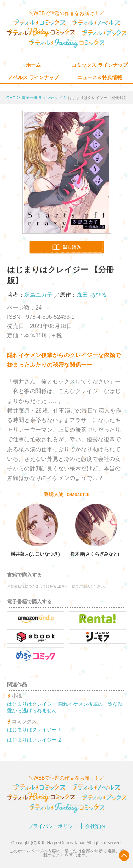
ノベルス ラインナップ (33, 77)
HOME (9, 98)
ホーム (33, 65)
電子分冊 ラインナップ (42, 98)
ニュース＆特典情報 (100, 77)
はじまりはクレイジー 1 (34, 730)
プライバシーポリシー (53, 826)
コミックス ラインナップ (100, 65)
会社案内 (95, 826)
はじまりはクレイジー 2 (34, 740)
